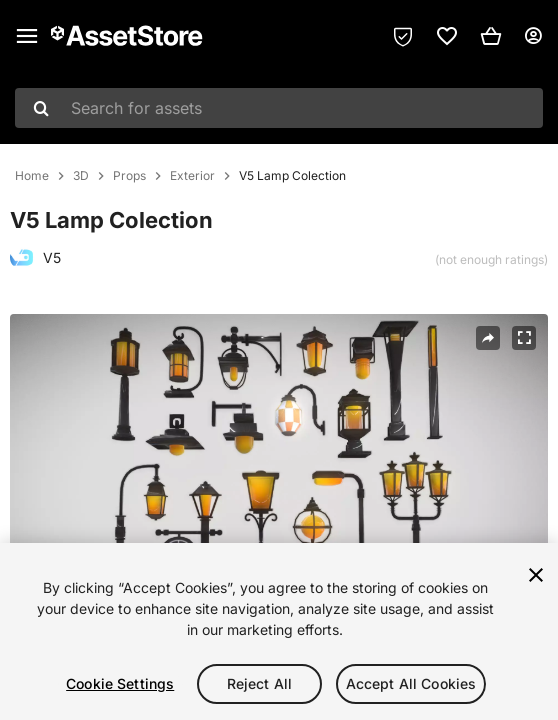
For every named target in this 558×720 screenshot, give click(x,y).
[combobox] (279, 108)
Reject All (259, 683)
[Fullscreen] (524, 338)
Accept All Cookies (411, 683)
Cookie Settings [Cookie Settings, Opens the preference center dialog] (120, 683)
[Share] (488, 338)
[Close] (536, 575)
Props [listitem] (129, 176)
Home (32, 176)
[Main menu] (27, 36)
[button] (491, 36)
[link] (447, 36)
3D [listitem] (81, 176)
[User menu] (533, 36)
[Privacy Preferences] (403, 36)
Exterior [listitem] (192, 176)
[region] (279, 631)
